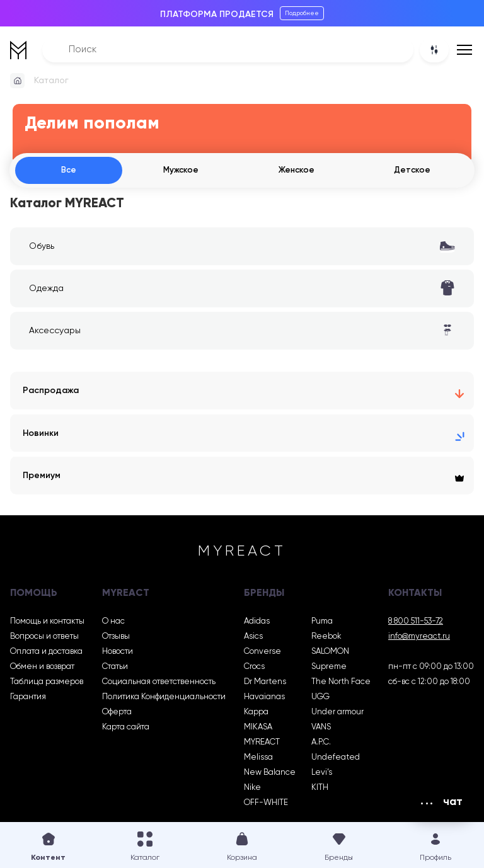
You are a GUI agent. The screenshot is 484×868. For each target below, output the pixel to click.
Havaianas (264, 699)
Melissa (258, 759)
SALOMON (330, 654)
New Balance (270, 774)
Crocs (254, 669)
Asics (253, 638)
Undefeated (336, 759)
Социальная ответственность (159, 684)
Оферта (117, 714)
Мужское (179, 171)
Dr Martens (265, 684)
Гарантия (28, 699)
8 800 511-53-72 (416, 623)
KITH (320, 790)
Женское (295, 171)
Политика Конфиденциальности (164, 699)
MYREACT (262, 744)
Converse (262, 654)
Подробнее (302, 13)
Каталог (51, 81)
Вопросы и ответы (44, 638)
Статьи (115, 669)
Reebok (326, 638)
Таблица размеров (47, 684)
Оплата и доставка (46, 654)
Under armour (337, 714)
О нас (113, 623)
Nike (252, 790)
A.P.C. (321, 744)
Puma (322, 623)
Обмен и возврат (42, 669)
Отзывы (116, 638)
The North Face (341, 684)
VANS (321, 729)
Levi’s (322, 774)
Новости (118, 654)
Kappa (256, 714)
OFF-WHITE (266, 805)
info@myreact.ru (419, 638)
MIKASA (258, 729)
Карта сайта (126, 729)
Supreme (329, 669)
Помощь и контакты (47, 623)
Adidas (257, 623)
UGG (320, 699)
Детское (412, 171)
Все (67, 171)
